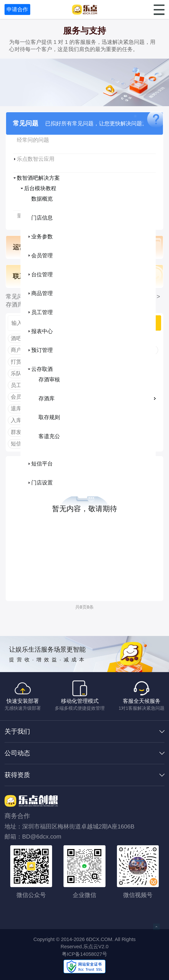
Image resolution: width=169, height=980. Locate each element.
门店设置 (42, 483)
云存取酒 (42, 369)
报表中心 (42, 331)
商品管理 (42, 293)
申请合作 (17, 9)
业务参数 (42, 237)
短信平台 (42, 464)
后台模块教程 (40, 188)
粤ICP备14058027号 (84, 954)
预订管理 (42, 350)
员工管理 (42, 312)
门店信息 (42, 218)
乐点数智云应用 (36, 159)
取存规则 (49, 417)
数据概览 (42, 199)
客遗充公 (49, 436)
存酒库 (47, 398)
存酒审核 (49, 379)
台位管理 (42, 274)
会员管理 (42, 255)
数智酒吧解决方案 (38, 178)
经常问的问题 (33, 140)
